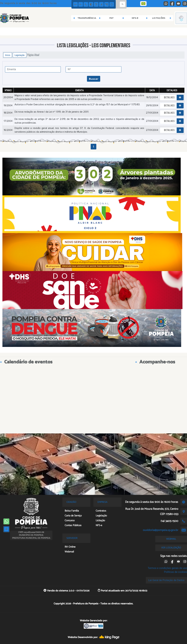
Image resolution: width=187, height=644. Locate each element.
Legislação (20, 55)
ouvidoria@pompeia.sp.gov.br (161, 530)
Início (8, 55)
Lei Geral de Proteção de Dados (166, 580)
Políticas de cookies (176, 572)
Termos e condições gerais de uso (167, 568)
